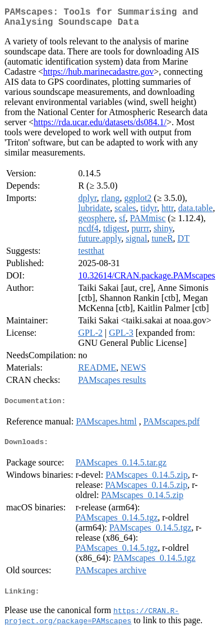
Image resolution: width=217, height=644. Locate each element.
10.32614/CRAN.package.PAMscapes (146, 280)
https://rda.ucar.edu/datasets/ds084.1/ (100, 127)
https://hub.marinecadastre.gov (98, 76)
